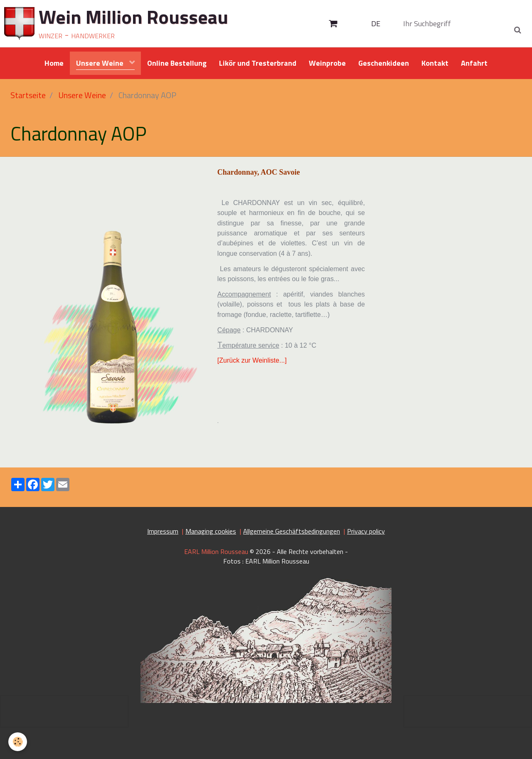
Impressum (163, 531)
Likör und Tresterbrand (258, 63)
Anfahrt (474, 63)
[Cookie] (18, 742)
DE (376, 23)
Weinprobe (327, 63)
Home (54, 63)
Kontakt (435, 63)
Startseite (28, 95)
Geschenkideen (384, 63)
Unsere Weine (101, 63)
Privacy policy (366, 531)
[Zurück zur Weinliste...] (252, 360)
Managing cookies (211, 531)
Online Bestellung (177, 63)
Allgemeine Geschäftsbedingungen (292, 531)
